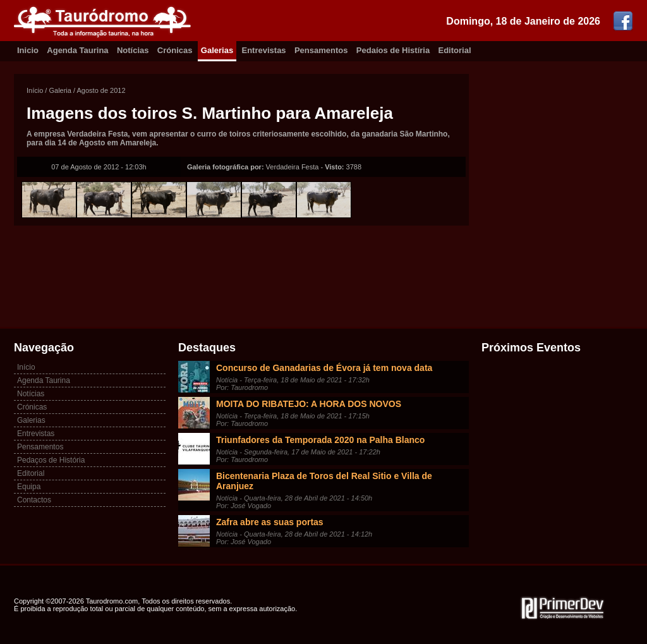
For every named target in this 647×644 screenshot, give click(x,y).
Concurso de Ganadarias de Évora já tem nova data (324, 368)
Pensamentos (321, 50)
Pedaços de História (51, 460)
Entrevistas (264, 50)
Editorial (455, 50)
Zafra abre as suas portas (270, 522)
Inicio (28, 50)
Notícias (133, 50)
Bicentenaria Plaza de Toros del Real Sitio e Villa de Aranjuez (324, 481)
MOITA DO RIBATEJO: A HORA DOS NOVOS (309, 404)
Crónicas (175, 50)
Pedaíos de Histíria (393, 50)
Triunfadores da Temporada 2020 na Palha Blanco (320, 440)
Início (35, 90)
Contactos (34, 500)
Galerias (217, 50)
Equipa (29, 487)
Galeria (60, 90)
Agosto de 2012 (101, 90)
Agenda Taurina (77, 50)
